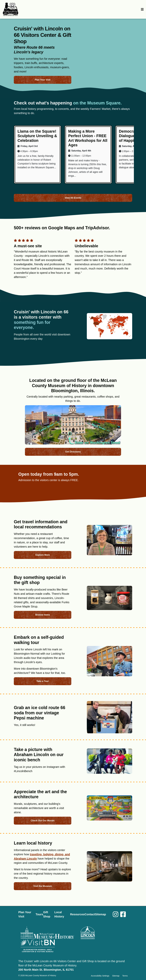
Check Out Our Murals (43, 821)
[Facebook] (124, 914)
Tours (39, 914)
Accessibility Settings (100, 976)
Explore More (42, 555)
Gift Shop (47, 914)
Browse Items (43, 615)
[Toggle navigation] (143, 9)
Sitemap (100, 914)
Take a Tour (42, 681)
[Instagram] (113, 914)
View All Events (73, 198)
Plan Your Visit (43, 80)
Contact (90, 914)
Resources (77, 914)
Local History (59, 914)
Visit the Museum (43, 886)
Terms (125, 976)
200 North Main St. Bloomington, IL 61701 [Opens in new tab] (46, 970)
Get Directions (73, 452)
